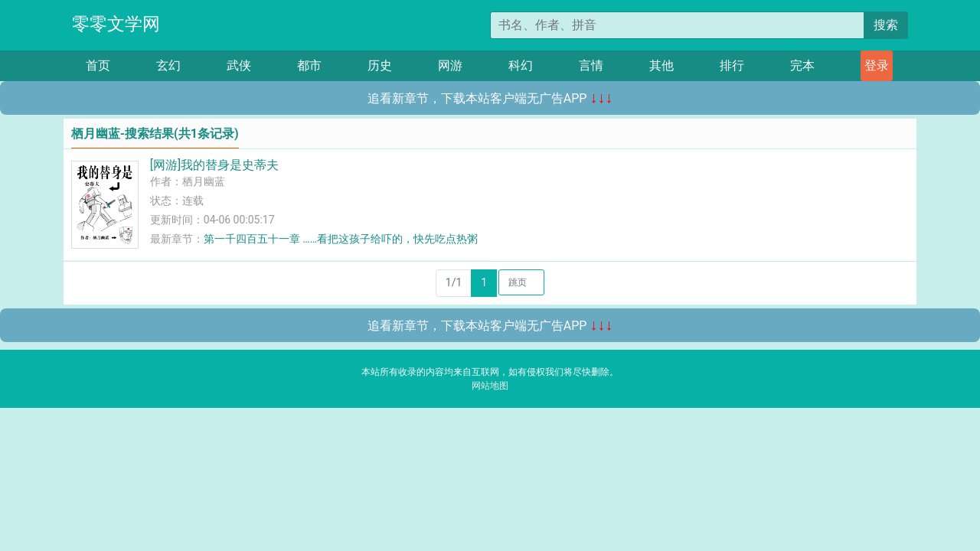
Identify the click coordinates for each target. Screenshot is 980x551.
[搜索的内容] (677, 25)
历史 (380, 65)
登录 (877, 65)
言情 (591, 65)
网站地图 (490, 386)
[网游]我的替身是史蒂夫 (214, 165)
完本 (802, 65)
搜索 (886, 25)
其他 (661, 65)
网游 (450, 65)
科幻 (521, 65)
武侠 (239, 65)
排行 (732, 65)
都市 (309, 65)
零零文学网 (116, 24)
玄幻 (168, 65)
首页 (98, 65)
